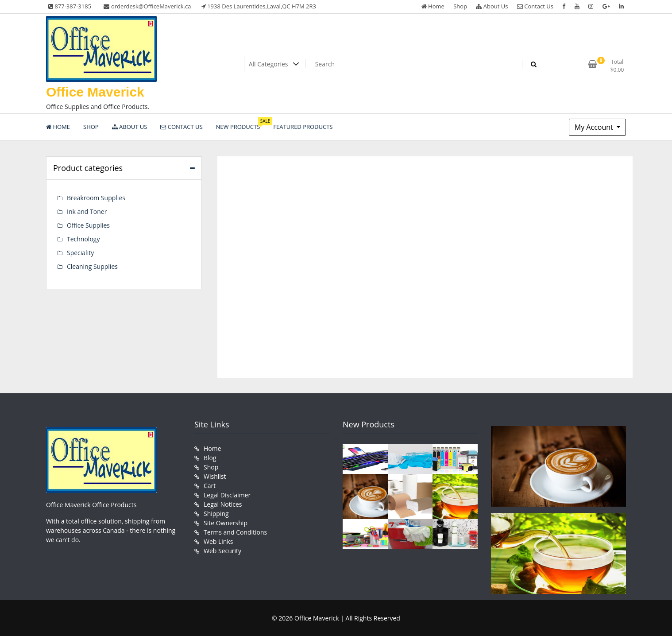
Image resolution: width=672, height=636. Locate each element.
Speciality (80, 253)
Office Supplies (88, 225)
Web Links (218, 541)
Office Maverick (95, 92)
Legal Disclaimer (227, 495)
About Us (492, 6)
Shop (460, 6)
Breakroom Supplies (96, 198)
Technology (83, 239)
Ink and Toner (87, 211)
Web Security (222, 551)
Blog (210, 458)
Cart (210, 486)
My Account (595, 127)
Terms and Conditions (235, 532)
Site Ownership (226, 523)
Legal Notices (223, 504)
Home (433, 6)
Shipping (216, 514)
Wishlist (215, 476)
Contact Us (535, 6)
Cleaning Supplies (92, 266)
